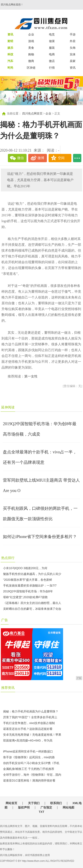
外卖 (73, 41)
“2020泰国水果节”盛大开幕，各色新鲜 (28, 580)
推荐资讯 (8, 688)
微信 (21, 158)
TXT (41, 812)
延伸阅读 (8, 407)
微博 (41, 158)
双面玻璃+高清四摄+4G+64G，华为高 (28, 740)
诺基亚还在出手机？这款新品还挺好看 (28, 729)
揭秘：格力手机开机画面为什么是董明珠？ (31, 711)
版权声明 (24, 807)
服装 (52, 48)
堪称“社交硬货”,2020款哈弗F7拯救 (25, 597)
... (77, 158)
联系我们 (56, 803)
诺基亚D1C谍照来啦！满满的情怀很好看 (29, 780)
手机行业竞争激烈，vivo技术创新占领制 (29, 723)
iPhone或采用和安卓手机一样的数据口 (28, 751)
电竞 (52, 34)
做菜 (52, 41)
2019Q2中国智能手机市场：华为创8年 (28, 591)
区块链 (31, 68)
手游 (73, 34)
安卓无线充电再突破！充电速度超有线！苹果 (32, 735)
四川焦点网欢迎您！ (12, 5)
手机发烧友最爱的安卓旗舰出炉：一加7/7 (30, 586)
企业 (31, 34)
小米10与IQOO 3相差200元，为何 (25, 568)
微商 (31, 61)
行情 (52, 68)
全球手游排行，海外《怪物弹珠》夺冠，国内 (32, 775)
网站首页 (11, 803)
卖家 (73, 61)
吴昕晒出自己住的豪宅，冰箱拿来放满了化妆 (32, 609)
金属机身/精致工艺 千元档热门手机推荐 (29, 769)
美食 (31, 48)
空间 (61, 158)
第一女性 (31, 376)
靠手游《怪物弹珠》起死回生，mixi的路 (29, 757)
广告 (5, 620)
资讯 (73, 68)
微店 (52, 61)
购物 (31, 54)
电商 (52, 54)
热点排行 (8, 558)
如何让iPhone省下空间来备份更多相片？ (40, 537)
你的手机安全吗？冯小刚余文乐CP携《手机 (31, 763)
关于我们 (34, 803)
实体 (73, 54)
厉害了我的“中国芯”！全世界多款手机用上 (30, 717)
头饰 (73, 48)
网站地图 (68, 807)
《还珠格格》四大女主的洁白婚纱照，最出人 (32, 603)
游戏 (31, 41)
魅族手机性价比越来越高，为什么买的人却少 (32, 574)
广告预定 (46, 807)
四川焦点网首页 (32, 114)
